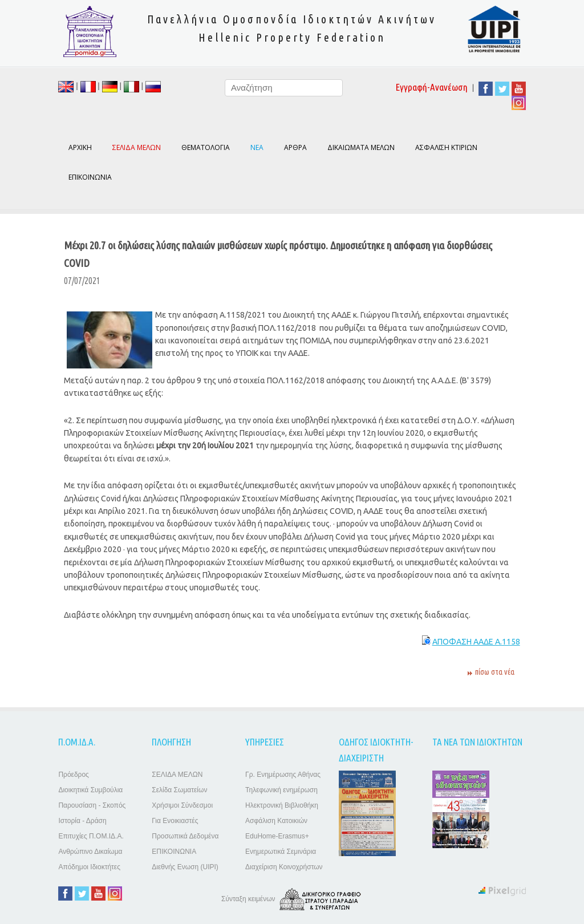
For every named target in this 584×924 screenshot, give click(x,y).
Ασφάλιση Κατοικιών (276, 821)
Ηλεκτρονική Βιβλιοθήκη (282, 805)
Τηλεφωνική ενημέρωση (281, 790)
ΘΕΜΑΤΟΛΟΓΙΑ (206, 147)
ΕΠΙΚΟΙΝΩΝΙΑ (90, 177)
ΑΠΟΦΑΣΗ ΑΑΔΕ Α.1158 (476, 642)
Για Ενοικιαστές (175, 821)
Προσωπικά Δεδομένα (185, 836)
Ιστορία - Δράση (82, 821)
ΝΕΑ (257, 147)
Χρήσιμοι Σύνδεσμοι (182, 805)
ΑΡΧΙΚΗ (80, 147)
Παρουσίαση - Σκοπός (92, 805)
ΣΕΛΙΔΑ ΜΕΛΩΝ (177, 775)
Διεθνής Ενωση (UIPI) (185, 867)
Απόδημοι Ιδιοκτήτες (89, 867)
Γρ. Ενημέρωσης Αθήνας (283, 775)
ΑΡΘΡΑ (295, 147)
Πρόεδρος (73, 775)
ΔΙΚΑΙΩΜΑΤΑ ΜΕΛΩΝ (361, 147)
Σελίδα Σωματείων (179, 790)
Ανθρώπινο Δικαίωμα (90, 852)
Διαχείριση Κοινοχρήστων (284, 867)
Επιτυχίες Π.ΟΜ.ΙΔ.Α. (91, 836)
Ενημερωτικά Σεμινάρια (281, 852)
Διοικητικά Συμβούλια (90, 790)
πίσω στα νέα (495, 672)
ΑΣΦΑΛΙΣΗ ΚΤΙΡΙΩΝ (446, 147)
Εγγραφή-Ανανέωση (432, 87)
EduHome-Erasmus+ (277, 836)
